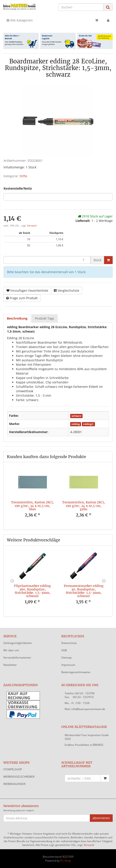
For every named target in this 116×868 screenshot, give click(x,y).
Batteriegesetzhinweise (76, 672)
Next (104, 581)
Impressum (68, 665)
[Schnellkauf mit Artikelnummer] (83, 778)
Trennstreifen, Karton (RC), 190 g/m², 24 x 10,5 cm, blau (32, 506)
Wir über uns (11, 650)
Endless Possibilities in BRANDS (84, 745)
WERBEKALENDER (14, 784)
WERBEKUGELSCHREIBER (19, 777)
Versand (32, 226)
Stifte (23, 176)
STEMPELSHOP (13, 769)
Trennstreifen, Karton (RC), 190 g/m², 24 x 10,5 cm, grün (84, 506)
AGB (64, 650)
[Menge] (47, 260)
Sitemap (66, 658)
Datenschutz (69, 643)
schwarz (76, 416)
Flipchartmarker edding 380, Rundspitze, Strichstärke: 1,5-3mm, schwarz (32, 591)
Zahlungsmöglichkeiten (18, 643)
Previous (12, 581)
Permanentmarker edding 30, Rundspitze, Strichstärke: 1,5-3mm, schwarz (84, 591)
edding (76, 424)
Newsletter (10, 665)
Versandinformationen (17, 658)
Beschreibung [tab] (17, 318)
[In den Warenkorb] (108, 260)
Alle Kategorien (20, 20)
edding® (88, 424)
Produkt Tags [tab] (45, 318)
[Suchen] (81, 7)
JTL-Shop (66, 861)
